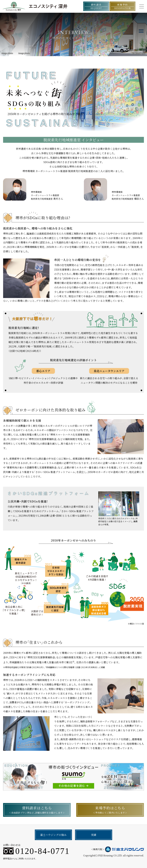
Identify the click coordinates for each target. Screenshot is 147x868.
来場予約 (122, 6)
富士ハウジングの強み (53, 835)
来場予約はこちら (110, 810)
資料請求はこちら (37, 810)
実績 (94, 835)
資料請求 (96, 6)
